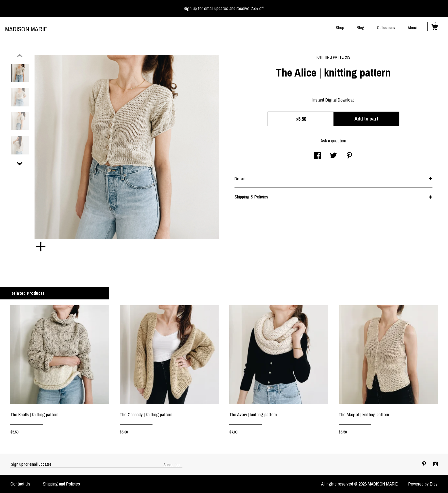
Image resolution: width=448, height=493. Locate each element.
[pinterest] (425, 464)
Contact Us (20, 484)
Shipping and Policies (61, 484)
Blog (361, 28)
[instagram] (435, 464)
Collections (386, 28)
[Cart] (434, 28)
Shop (340, 28)
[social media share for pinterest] (349, 156)
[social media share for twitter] (333, 156)
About (412, 28)
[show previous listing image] (20, 56)
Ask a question (333, 141)
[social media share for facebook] (317, 156)
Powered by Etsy (423, 484)
